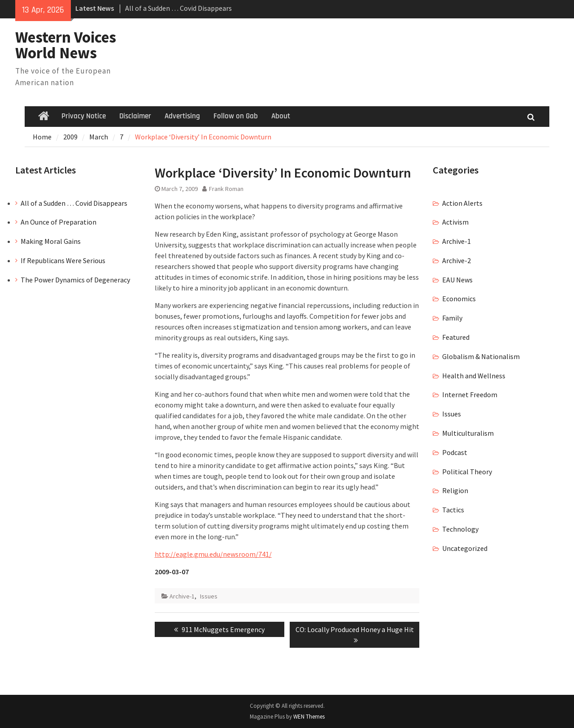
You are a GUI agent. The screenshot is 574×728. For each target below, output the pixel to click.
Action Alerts (462, 203)
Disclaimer (135, 116)
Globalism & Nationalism (481, 356)
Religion (455, 490)
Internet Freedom (470, 394)
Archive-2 (457, 260)
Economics (459, 299)
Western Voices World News (66, 45)
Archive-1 (182, 596)
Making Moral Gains (51, 241)
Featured (456, 337)
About (281, 116)
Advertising (182, 116)
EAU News (457, 280)
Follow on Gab (236, 116)
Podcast (455, 452)
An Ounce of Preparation (59, 222)
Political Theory (467, 472)
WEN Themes (309, 717)
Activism (455, 222)
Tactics (453, 510)
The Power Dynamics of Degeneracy (75, 280)
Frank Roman (226, 189)
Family (452, 318)
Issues (209, 596)
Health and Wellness (474, 376)
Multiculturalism (468, 433)
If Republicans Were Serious (63, 260)
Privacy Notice (84, 116)
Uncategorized (465, 548)
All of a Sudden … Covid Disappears (178, 8)
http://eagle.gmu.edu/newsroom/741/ (213, 554)
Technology (460, 529)
